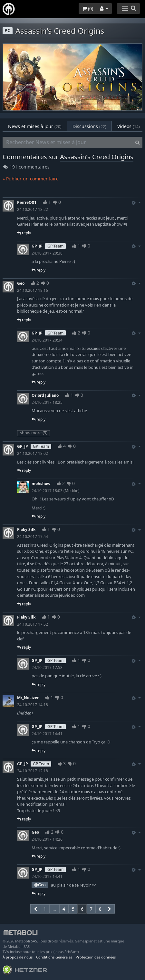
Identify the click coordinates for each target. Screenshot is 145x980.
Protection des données (96, 957)
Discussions (89, 126)
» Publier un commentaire (31, 179)
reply (24, 233)
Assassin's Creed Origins (97, 157)
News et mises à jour (35, 126)
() (87, 9)
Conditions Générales (54, 957)
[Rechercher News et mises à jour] (68, 143)
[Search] (137, 143)
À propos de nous (18, 957)
